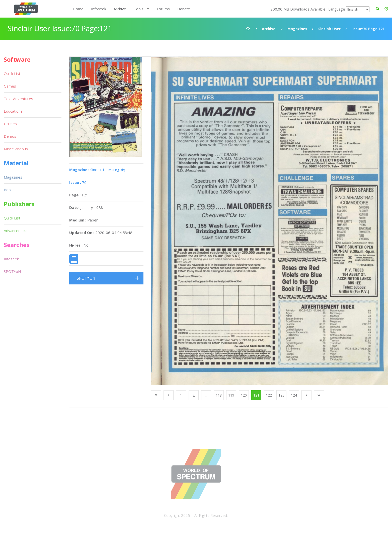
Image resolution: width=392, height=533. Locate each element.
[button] (386, 9)
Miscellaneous (16, 149)
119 (231, 395)
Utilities (10, 124)
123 (281, 395)
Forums (163, 9)
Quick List (12, 73)
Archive (120, 9)
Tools (139, 9)
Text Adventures (18, 99)
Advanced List (16, 231)
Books (9, 190)
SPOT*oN (12, 271)
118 (219, 395)
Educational (14, 111)
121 (256, 395)
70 (78, 182)
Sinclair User (329, 29)
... (206, 395)
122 (269, 395)
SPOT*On (86, 278)
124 (294, 395)
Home (78, 9)
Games (10, 86)
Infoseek (99, 9)
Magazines (297, 29)
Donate (184, 9)
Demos (10, 136)
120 (244, 395)
